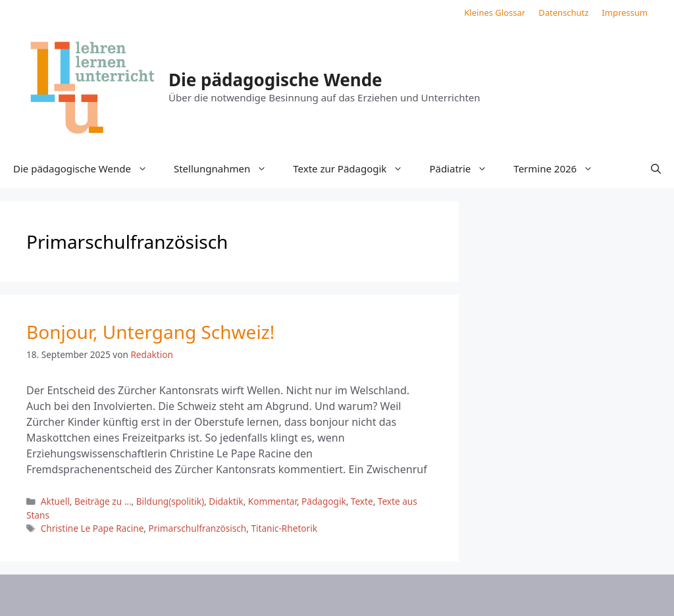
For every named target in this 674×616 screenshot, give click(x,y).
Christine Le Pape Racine (92, 528)
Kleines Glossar (495, 13)
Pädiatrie (465, 168)
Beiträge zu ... (103, 501)
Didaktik (226, 501)
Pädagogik (324, 501)
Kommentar (272, 501)
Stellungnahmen (227, 168)
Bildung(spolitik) (170, 501)
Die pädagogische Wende (275, 80)
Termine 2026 (560, 168)
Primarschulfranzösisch (198, 528)
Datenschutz (563, 13)
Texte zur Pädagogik (354, 168)
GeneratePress (445, 595)
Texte (362, 501)
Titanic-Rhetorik (284, 528)
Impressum (625, 13)
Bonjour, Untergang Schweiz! (150, 332)
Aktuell (55, 501)
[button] (656, 168)
